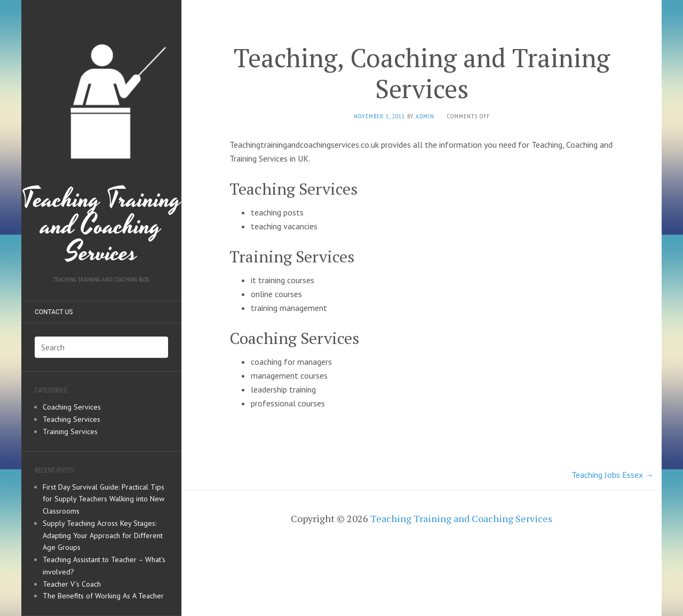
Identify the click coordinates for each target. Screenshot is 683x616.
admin (425, 116)
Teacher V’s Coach (72, 584)
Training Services (70, 431)
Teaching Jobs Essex (613, 475)
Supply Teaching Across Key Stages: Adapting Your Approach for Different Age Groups (103, 535)
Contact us (54, 312)
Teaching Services (72, 419)
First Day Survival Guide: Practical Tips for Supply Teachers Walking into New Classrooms (104, 499)
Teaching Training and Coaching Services (101, 141)
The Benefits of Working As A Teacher (103, 596)
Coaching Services (72, 407)
